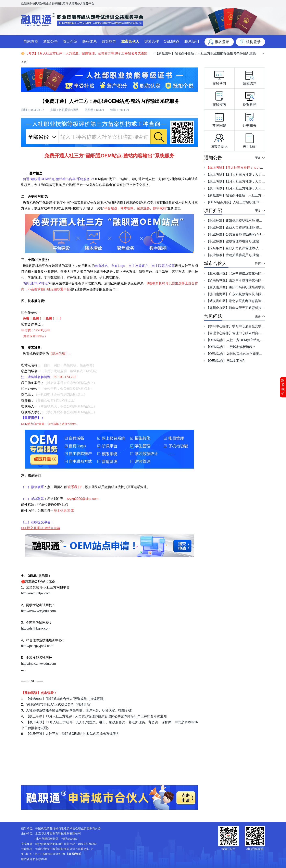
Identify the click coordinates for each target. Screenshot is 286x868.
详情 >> (260, 263)
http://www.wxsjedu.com (39, 611)
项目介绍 (70, 41)
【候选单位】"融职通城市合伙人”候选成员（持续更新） (66, 699)
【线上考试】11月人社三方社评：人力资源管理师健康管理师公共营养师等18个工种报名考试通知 (96, 716)
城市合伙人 (130, 41)
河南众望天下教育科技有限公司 (55, 849)
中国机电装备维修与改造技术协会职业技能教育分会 (68, 828)
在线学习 (219, 77)
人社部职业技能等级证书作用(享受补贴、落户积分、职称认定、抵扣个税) (79, 710)
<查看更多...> (84, 849)
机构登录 (253, 42)
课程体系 (89, 41)
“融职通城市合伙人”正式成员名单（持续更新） (60, 704)
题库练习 (250, 77)
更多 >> (260, 158)
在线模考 (219, 98)
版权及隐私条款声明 (34, 859)
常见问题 (219, 119)
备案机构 (250, 98)
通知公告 (50, 41)
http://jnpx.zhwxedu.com (39, 664)
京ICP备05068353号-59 (50, 854)
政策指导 (109, 41)
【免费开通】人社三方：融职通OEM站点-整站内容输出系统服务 (73, 734)
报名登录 (222, 42)
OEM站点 (172, 41)
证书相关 (250, 119)
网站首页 (31, 41)
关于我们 (250, 140)
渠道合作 (152, 41)
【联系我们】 (74, 854)
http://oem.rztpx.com (36, 593)
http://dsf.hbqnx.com (36, 628)
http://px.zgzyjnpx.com (37, 646)
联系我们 (283, 387)
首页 (24, 62)
